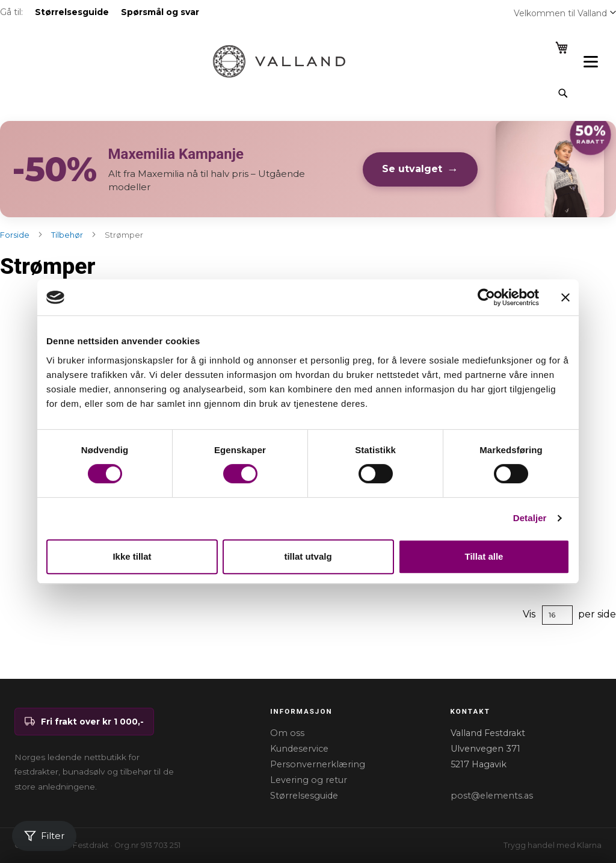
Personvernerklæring (318, 764)
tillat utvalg (308, 556)
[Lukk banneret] (565, 297)
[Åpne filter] (44, 836)
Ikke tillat (132, 556)
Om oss (287, 733)
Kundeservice (299, 749)
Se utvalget (412, 169)
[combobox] (297, 93)
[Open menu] (591, 61)
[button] (613, 12)
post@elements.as (492, 796)
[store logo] (279, 61)
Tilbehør (68, 235)
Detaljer (530, 518)
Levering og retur (309, 780)
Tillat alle (484, 556)
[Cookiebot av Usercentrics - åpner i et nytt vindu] (486, 297)
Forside (16, 235)
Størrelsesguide (304, 796)
